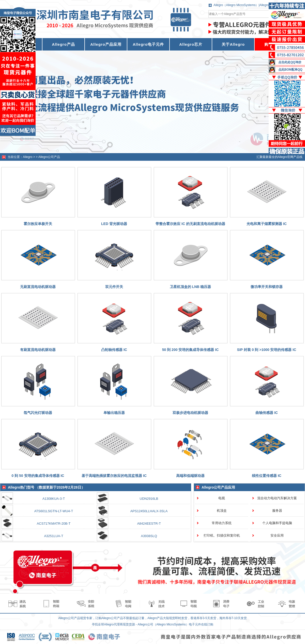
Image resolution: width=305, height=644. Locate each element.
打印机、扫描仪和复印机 (222, 535)
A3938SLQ (149, 536)
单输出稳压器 (114, 413)
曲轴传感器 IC (267, 413)
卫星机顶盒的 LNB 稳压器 (190, 287)
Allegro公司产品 (49, 157)
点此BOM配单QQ (290, 70)
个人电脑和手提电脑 (277, 523)
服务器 (277, 511)
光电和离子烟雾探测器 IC (267, 224)
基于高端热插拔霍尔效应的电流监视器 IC (114, 476)
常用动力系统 (222, 523)
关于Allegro (233, 44)
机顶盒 (222, 511)
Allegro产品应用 (106, 44)
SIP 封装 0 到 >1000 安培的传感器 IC (267, 350)
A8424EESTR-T (149, 524)
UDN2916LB (149, 499)
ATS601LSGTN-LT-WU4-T (54, 511)
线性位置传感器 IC (267, 476)
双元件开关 (114, 287)
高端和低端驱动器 (190, 476)
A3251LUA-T (54, 536)
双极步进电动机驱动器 (190, 413)
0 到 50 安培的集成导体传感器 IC (38, 476)
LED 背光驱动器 (114, 224)
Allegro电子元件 (148, 44)
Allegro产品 (63, 44)
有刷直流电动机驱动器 (38, 350)
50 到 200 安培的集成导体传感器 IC (190, 350)
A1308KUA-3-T (54, 499)
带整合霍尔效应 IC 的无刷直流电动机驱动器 (190, 224)
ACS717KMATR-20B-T (54, 524)
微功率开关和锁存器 (267, 287)
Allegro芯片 (191, 44)
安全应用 (277, 535)
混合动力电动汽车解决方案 (277, 498)
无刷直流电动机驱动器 (38, 287)
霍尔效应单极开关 (38, 224)
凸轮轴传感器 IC (114, 350)
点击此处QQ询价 (290, 62)
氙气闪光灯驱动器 (38, 413)
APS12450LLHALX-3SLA (149, 511)
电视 (222, 498)
